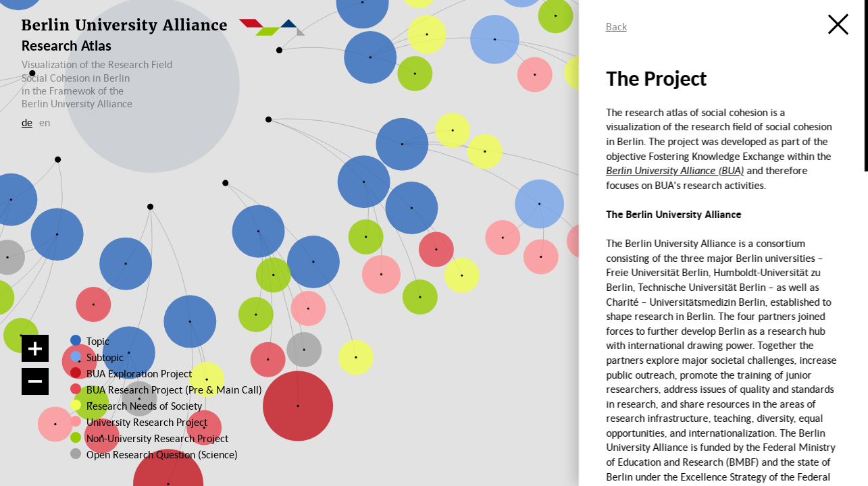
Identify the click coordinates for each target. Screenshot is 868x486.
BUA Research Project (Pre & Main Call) (174, 389)
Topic (98, 341)
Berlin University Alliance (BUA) (675, 170)
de (27, 122)
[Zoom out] (35, 381)
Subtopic (105, 357)
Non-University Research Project (149, 438)
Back (616, 26)
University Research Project (144, 422)
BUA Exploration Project (139, 373)
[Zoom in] (35, 348)
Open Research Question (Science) (149, 454)
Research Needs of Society (144, 406)
